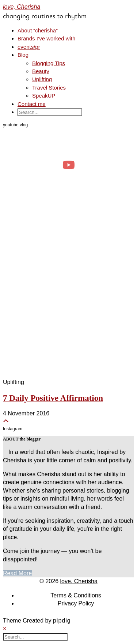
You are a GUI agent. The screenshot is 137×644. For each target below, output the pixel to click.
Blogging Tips (49, 63)
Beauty (41, 71)
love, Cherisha (22, 7)
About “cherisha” (38, 30)
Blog (23, 55)
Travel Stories (49, 88)
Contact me (32, 104)
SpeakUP (44, 96)
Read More (17, 573)
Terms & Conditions (76, 595)
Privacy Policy (76, 603)
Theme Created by (37, 621)
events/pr (29, 47)
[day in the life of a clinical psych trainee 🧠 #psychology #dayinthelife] (68, 165)
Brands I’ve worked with (46, 38)
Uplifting (42, 79)
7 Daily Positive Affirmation (53, 398)
